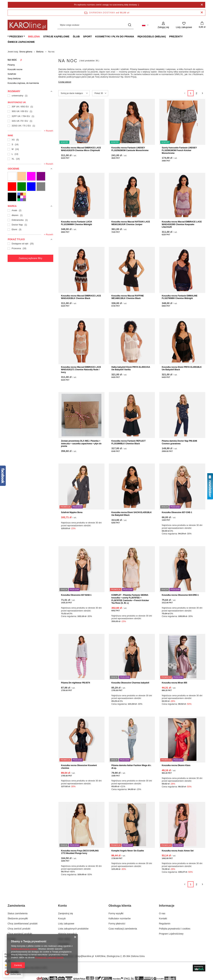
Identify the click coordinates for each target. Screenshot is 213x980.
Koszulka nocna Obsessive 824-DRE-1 (180, 595)
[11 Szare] (41, 187)
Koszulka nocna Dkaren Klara (176, 765)
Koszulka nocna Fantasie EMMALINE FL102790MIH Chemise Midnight (180, 297)
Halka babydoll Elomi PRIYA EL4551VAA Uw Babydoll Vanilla (131, 368)
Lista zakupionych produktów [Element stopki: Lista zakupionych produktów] (73, 929)
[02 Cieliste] (22, 176)
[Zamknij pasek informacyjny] (202, 13)
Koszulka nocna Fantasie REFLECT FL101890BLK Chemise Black (128, 442)
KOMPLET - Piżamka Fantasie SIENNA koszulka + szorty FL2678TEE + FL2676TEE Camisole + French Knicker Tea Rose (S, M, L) (130, 599)
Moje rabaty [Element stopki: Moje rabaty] (64, 939)
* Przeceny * (16, 36)
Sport (87, 36)
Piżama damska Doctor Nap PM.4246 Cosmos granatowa (179, 442)
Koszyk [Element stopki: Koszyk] (62, 918)
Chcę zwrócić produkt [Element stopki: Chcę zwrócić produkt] (19, 929)
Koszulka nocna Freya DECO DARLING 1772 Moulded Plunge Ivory (80, 852)
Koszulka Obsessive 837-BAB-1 (76, 595)
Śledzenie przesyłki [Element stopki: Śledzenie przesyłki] (18, 918)
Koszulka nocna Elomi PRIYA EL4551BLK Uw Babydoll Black (182, 368)
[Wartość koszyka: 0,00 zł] (202, 25)
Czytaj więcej (65, 82)
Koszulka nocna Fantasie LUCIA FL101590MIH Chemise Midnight (76, 223)
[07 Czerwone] (12, 187)
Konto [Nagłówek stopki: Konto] (63, 906)
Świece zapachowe (21, 42)
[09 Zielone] (22, 187)
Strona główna (26, 52)
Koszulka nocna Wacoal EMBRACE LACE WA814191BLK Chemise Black (81, 297)
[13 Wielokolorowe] (22, 197)
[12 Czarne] (12, 197)
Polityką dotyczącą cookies (24, 949)
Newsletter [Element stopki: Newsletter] (64, 944)
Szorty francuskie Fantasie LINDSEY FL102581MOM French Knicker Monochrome (179, 150)
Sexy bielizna (14, 78)
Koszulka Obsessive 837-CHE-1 (177, 512)
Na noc (12, 60)
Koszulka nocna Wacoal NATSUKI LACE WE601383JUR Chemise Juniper (131, 223)
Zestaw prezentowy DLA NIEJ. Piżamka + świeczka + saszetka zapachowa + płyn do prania (81, 444)
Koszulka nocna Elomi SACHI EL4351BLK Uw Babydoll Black (132, 514)
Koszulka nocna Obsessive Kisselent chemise (79, 767)
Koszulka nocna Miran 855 (174, 683)
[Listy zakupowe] (184, 25)
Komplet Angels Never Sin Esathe (128, 851)
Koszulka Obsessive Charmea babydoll (130, 683)
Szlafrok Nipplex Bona (72, 512)
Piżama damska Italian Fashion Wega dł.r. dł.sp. (131, 767)
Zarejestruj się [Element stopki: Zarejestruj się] (66, 913)
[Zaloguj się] (163, 25)
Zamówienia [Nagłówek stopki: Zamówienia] (16, 906)
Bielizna (34, 36)
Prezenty (176, 36)
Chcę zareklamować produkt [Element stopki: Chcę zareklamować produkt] (23, 924)
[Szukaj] (130, 25)
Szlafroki (12, 74)
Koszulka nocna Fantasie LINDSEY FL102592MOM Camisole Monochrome (130, 149)
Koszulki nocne (15, 69)
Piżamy (11, 65)
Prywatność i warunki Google (49, 957)
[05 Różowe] (31, 176)
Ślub (76, 36)
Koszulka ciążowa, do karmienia (23, 83)
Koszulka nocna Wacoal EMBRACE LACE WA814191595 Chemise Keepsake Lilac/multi (182, 224)
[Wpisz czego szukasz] (96, 25)
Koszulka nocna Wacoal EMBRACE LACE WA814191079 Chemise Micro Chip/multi (81, 149)
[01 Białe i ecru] (12, 176)
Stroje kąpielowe (56, 36)
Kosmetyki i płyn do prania (115, 36)
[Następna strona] (202, 93)
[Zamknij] (202, 5)
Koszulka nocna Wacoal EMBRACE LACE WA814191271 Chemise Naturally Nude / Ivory (81, 370)
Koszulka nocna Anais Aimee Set (178, 851)
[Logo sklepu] (27, 25)
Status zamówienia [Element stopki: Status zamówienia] (18, 913)
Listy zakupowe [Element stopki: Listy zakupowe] (66, 924)
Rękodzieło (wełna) (152, 36)
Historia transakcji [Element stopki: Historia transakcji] (67, 934)
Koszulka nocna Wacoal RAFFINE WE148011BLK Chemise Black (128, 297)
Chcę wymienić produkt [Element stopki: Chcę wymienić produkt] (20, 934)
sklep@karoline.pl (84, 956)
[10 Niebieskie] (31, 187)
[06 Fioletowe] (41, 176)
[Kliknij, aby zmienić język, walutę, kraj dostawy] (145, 25)
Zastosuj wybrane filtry (30, 258)
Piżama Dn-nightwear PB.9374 (75, 683)
